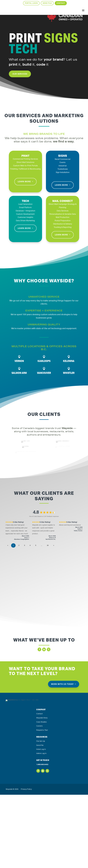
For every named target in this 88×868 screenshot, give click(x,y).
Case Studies (41, 795)
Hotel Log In (41, 823)
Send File (47, 3)
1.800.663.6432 (42, 838)
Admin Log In (41, 827)
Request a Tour (42, 803)
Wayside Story (42, 791)
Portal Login (31, 3)
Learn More (24, 182)
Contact (61, 3)
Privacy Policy (26, 863)
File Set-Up (41, 815)
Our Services (20, 85)
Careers (39, 799)
